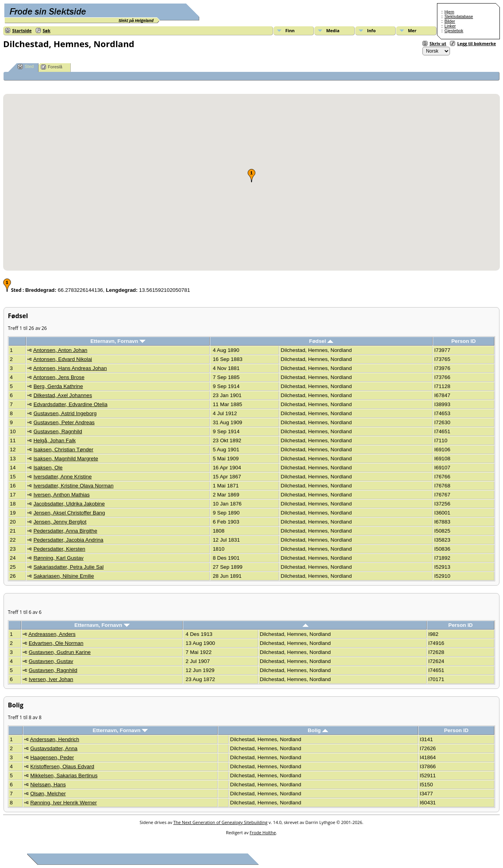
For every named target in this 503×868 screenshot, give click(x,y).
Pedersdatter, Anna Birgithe (65, 531)
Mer (412, 30)
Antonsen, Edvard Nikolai (62, 359)
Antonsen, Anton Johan (60, 350)
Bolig (318, 730)
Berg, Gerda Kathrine (58, 386)
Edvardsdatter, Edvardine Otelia (70, 404)
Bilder (450, 21)
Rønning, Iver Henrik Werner (63, 803)
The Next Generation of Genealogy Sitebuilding (220, 822)
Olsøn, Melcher (48, 794)
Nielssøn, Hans (48, 785)
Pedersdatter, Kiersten (59, 549)
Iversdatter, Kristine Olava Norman (73, 486)
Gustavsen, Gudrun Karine (60, 652)
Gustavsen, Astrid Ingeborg (65, 413)
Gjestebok (454, 31)
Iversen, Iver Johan (51, 679)
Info (371, 30)
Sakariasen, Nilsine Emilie (64, 576)
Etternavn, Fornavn (118, 341)
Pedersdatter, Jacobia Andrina (68, 540)
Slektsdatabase (459, 16)
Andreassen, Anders (52, 634)
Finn (290, 30)
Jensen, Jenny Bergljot (60, 522)
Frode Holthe (263, 832)
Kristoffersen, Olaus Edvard (62, 766)
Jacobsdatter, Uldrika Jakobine (69, 504)
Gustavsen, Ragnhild (58, 431)
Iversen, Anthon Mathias (61, 495)
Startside (22, 30)
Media (333, 30)
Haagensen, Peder (52, 757)
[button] (251, 176)
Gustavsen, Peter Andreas (64, 422)
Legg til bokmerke (476, 43)
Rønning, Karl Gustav (58, 558)
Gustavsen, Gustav (51, 661)
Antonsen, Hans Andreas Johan (70, 368)
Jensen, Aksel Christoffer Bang (69, 513)
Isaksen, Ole (48, 468)
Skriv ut (438, 43)
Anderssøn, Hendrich (54, 739)
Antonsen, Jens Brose (59, 377)
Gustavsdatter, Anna (54, 748)
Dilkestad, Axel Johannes (63, 395)
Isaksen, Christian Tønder (63, 450)
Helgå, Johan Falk (54, 440)
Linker (450, 26)
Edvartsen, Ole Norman (56, 643)
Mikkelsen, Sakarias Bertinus (64, 776)
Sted (26, 67)
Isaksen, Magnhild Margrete (66, 459)
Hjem (449, 12)
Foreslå (52, 67)
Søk (47, 30)
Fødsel (321, 341)
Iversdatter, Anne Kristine (62, 477)
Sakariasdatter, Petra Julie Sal (69, 567)
